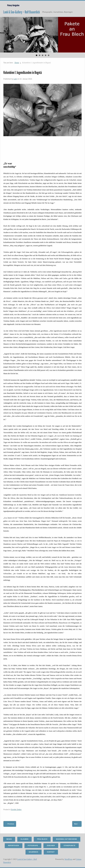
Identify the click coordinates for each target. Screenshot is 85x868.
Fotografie (33, 846)
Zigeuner (51, 846)
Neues (9, 839)
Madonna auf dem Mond (66, 839)
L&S (15, 79)
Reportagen (13, 846)
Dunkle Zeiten (16, 810)
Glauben (24, 839)
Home (17, 63)
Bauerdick (33, 852)
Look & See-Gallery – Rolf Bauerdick (22, 12)
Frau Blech (42, 839)
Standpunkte (69, 846)
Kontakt (51, 852)
